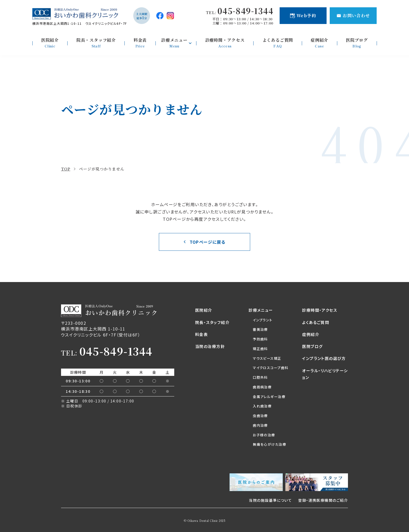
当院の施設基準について (270, 500)
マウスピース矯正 (267, 358)
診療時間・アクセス (320, 310)
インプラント (263, 320)
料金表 (202, 334)
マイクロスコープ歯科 (270, 368)
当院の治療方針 (210, 346)
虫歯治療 (260, 416)
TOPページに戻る (208, 242)
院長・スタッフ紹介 (212, 322)
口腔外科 (260, 377)
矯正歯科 (260, 349)
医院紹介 (204, 310)
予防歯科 (260, 339)
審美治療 (260, 329)
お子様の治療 (264, 435)
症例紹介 (311, 334)
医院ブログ (312, 346)
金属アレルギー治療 (269, 397)
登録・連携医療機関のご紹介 (323, 500)
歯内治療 (260, 425)
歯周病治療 (262, 387)
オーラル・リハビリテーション (325, 374)
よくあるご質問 (316, 322)
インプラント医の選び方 (324, 358)
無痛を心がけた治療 (269, 444)
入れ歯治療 (262, 406)
